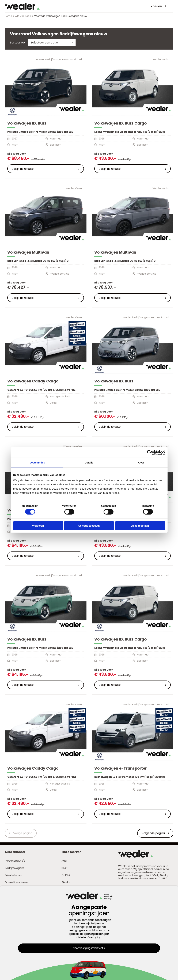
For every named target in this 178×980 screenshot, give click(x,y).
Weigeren (38, 525)
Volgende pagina (155, 833)
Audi (64, 861)
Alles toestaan (140, 525)
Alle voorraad (23, 16)
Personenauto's (15, 861)
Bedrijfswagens (15, 868)
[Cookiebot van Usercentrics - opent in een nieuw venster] (150, 452)
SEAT (65, 868)
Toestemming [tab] (37, 462)
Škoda (66, 882)
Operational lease (16, 882)
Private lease (13, 875)
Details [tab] (89, 462)
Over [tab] (141, 462)
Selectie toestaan (89, 525)
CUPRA (66, 875)
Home (8, 16)
